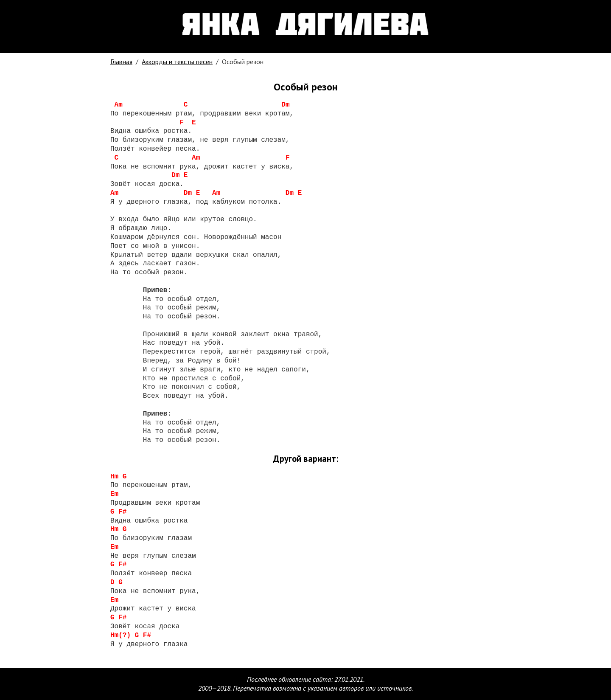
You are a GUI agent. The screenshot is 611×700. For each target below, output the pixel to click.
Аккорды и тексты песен (177, 62)
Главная (121, 62)
